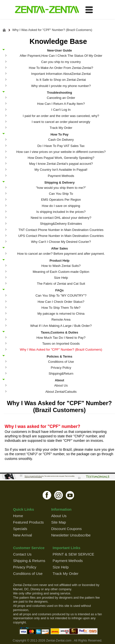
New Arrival (22, 535)
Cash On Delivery (61, 140)
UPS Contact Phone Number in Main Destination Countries (61, 236)
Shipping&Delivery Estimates (61, 224)
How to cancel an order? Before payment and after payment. (61, 254)
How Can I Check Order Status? (61, 302)
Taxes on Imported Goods (61, 344)
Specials (20, 529)
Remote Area (61, 320)
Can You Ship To (61, 194)
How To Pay (60, 134)
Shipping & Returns (29, 561)
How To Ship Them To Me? (61, 308)
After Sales (59, 248)
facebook (47, 495)
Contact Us (22, 554)
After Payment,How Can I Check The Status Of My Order (61, 56)
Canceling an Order (61, 98)
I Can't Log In (61, 110)
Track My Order (61, 128)
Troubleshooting (59, 92)
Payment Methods (61, 176)
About (59, 380)
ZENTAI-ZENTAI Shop (47, 10)
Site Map (58, 522)
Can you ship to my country (61, 62)
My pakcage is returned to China (61, 314)
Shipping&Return (61, 374)
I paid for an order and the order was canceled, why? (61, 116)
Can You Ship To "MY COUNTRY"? (61, 295)
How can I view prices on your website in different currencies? (61, 152)
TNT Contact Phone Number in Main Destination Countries (61, 230)
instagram (59, 495)
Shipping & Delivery (60, 182)
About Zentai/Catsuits (61, 392)
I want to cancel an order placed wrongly (61, 122)
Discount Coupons (66, 529)
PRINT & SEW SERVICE (73, 554)
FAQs (59, 290)
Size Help (61, 278)
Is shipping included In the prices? (61, 212)
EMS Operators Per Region (61, 200)
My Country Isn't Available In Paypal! (61, 170)
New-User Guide (59, 50)
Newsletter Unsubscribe (71, 535)
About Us (61, 385)
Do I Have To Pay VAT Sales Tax (61, 146)
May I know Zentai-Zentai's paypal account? (61, 164)
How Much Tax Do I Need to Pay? (61, 338)
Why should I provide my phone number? (61, 86)
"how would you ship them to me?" (61, 188)
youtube (70, 495)
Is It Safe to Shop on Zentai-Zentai (61, 80)
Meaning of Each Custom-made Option (61, 272)
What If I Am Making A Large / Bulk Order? (61, 326)
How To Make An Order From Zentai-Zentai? (61, 68)
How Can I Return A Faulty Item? (61, 104)
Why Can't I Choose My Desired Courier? (61, 242)
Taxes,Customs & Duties (59, 332)
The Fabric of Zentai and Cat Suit (61, 284)
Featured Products (28, 522)
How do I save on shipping (61, 206)
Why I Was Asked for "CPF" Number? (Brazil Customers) (52, 30)
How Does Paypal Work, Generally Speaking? (61, 158)
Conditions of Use (61, 362)
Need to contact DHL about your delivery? (61, 218)
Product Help (60, 260)
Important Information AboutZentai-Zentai (61, 74)
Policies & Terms (59, 356)
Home (18, 516)
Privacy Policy (61, 368)
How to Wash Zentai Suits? (61, 266)
